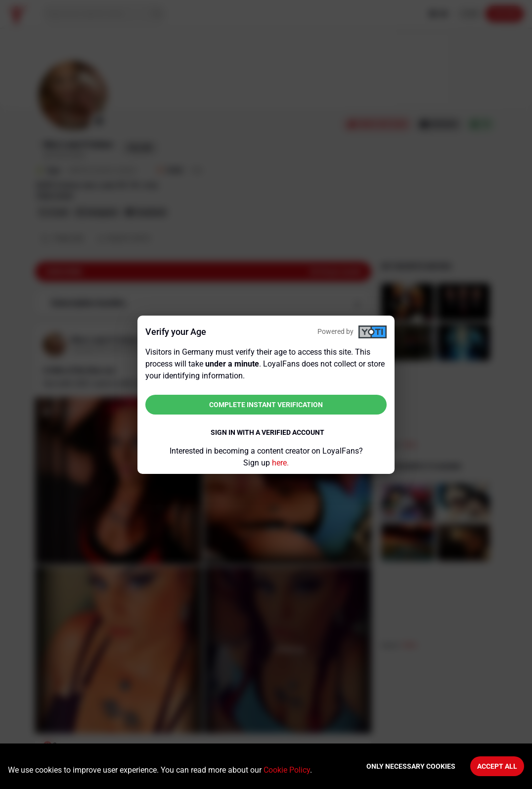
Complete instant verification (266, 405)
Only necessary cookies (411, 766)
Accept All (497, 766)
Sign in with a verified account (267, 432)
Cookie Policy (287, 770)
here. (280, 463)
